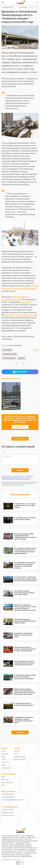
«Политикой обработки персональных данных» (16, 479)
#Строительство (9, 358)
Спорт (4, 759)
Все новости (20, 732)
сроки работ (26, 302)
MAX (30, 7)
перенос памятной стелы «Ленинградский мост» (20, 287)
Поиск (16, 754)
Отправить (20, 470)
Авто (3, 757)
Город (4, 751)
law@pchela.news (27, 856)
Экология (5, 754)
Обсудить (36, 350)
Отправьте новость (20, 427)
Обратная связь (19, 759)
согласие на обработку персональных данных (17, 477)
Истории (5, 762)
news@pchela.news (8, 797)
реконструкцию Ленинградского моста (15, 298)
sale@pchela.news (8, 812)
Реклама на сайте (8, 815)
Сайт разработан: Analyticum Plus (12, 860)
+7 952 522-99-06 (7, 794)
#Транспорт (7, 350)
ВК (34, 7)
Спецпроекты (6, 768)
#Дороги (22, 358)
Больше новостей (20, 439)
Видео (4, 765)
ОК (37, 7)
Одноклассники (7, 782)
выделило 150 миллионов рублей (20, 315)
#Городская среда (10, 354)
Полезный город (19, 757)
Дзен (3, 785)
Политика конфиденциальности (13, 800)
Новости (17, 751)
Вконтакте (5, 780)
